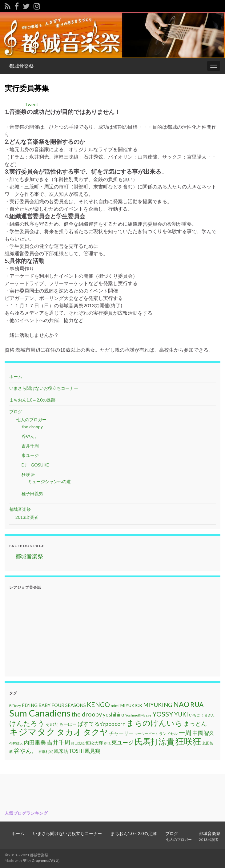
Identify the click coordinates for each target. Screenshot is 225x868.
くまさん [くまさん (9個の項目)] (208, 715)
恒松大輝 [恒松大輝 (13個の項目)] (94, 743)
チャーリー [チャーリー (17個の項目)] (121, 733)
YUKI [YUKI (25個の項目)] (181, 714)
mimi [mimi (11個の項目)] (115, 706)
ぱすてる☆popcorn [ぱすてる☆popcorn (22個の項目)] (102, 724)
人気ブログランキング (26, 813)
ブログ (16, 412)
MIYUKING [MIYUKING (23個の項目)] (158, 705)
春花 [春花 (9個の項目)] (107, 743)
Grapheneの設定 (46, 860)
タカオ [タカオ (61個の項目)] (69, 732)
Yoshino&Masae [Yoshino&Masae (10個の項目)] (138, 715)
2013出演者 (27, 517)
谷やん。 (30, 436)
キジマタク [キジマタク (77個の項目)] (32, 732)
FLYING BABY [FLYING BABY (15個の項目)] (36, 705)
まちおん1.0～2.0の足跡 (32, 400)
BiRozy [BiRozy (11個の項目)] (15, 706)
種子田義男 (32, 493)
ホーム (16, 376)
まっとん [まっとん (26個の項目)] (195, 723)
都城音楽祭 (22, 66)
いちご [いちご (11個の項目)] (195, 715)
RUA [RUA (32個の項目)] (197, 704)
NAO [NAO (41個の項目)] (181, 704)
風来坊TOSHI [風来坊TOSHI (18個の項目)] (69, 751)
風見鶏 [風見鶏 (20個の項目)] (92, 751)
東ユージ (30, 455)
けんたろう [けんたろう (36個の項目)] (27, 723)
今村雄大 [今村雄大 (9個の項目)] (16, 743)
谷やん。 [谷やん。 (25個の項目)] (26, 751)
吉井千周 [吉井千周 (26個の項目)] (58, 742)
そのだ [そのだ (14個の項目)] (52, 724)
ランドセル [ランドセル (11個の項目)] (168, 734)
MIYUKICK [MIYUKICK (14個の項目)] (131, 705)
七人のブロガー (31, 420)
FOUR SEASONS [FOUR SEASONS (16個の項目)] (69, 705)
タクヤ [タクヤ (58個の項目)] (96, 732)
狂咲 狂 (28, 474)
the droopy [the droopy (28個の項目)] (87, 714)
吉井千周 (30, 446)
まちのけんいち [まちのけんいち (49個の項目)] (155, 723)
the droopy (32, 427)
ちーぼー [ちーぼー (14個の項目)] (68, 724)
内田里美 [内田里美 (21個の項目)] (35, 743)
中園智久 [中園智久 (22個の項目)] (203, 733)
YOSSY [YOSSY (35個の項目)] (163, 714)
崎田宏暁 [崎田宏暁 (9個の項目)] (78, 743)
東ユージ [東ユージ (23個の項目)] (123, 742)
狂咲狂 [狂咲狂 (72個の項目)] (188, 741)
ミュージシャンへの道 (49, 481)
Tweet (31, 104)
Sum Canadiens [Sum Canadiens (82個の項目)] (40, 713)
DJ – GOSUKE (35, 465)
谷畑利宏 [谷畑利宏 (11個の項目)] (46, 751)
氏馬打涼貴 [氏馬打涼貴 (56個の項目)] (155, 741)
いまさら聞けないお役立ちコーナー (44, 388)
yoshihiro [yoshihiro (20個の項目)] (114, 715)
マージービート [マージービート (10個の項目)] (146, 734)
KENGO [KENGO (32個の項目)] (98, 704)
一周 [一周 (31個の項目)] (185, 732)
